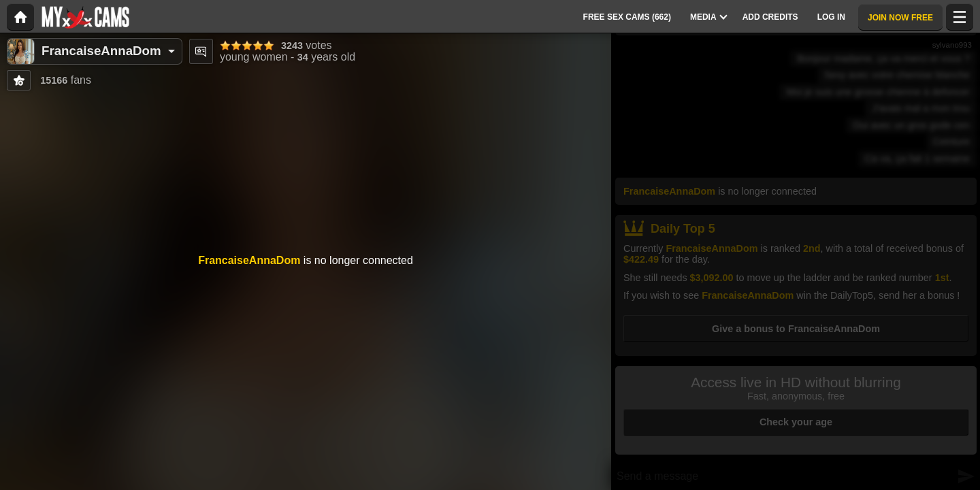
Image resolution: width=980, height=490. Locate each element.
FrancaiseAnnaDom (101, 51)
